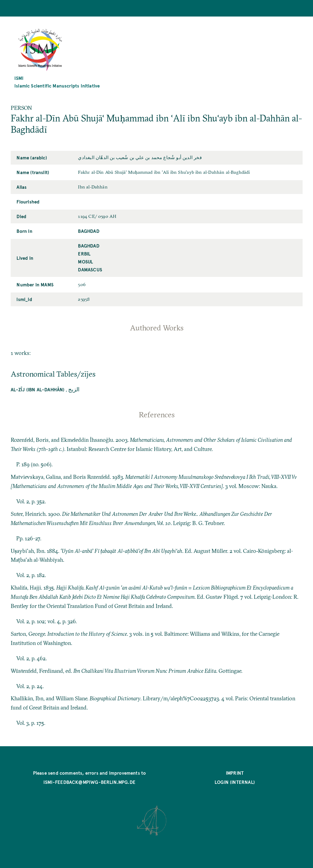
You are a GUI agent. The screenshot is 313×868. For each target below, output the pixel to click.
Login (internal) (235, 782)
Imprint (235, 773)
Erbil (84, 253)
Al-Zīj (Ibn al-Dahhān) (38, 389)
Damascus (90, 269)
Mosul (85, 261)
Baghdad (88, 231)
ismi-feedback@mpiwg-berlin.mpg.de (89, 782)
